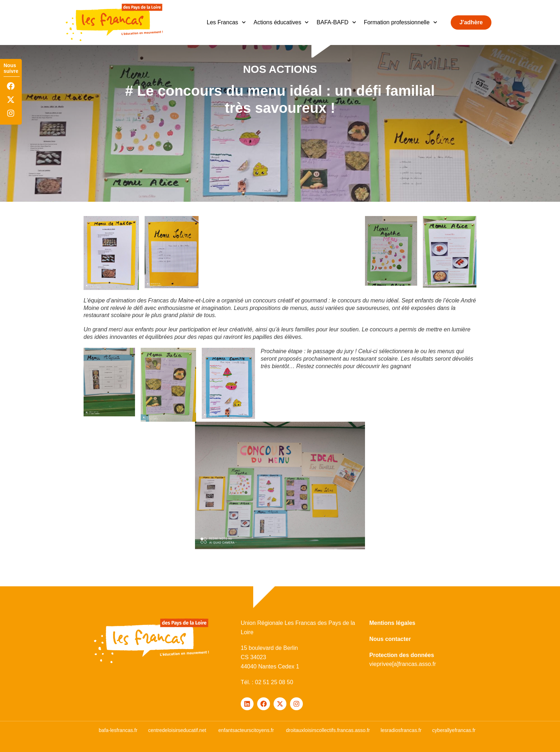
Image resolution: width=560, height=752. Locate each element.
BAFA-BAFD (336, 22)
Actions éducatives (281, 22)
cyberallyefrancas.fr (454, 730)
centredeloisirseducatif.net (177, 730)
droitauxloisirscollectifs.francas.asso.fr (328, 730)
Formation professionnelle (401, 22)
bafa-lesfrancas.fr (118, 730)
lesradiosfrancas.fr (401, 730)
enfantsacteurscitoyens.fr (246, 730)
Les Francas (226, 22)
